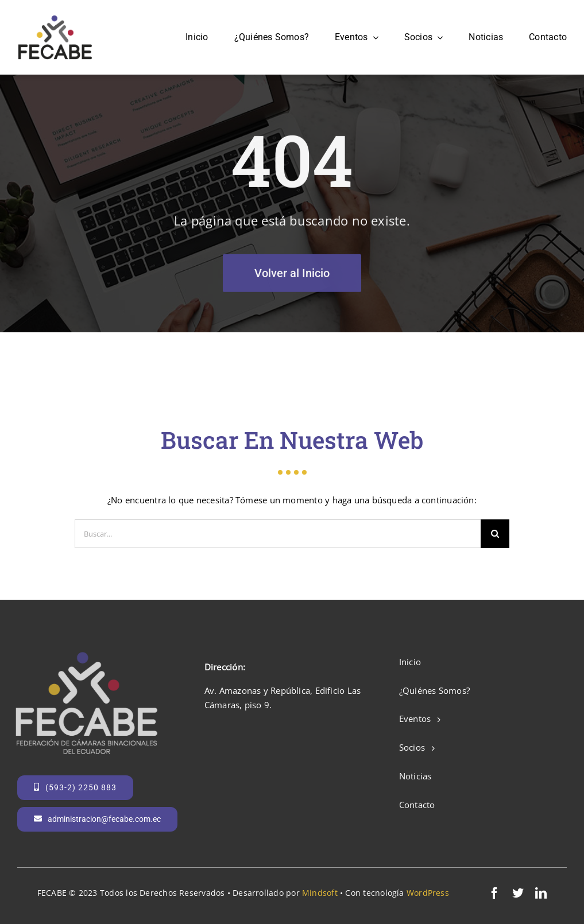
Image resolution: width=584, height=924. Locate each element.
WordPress (428, 893)
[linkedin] (541, 893)
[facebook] (494, 893)
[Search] (495, 534)
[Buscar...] (278, 534)
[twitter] (518, 893)
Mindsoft (320, 893)
